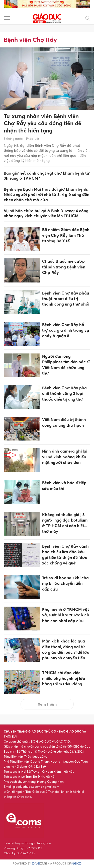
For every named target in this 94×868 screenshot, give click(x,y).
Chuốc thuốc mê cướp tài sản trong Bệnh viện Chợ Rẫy (64, 267)
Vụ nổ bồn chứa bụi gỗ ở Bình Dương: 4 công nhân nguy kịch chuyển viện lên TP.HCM (46, 213)
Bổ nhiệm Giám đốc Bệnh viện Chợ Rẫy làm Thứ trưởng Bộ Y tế (66, 235)
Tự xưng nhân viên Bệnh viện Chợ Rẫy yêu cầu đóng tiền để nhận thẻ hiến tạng (42, 123)
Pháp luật (33, 139)
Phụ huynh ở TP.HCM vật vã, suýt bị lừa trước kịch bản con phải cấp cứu (66, 615)
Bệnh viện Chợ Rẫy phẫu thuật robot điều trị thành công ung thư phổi (66, 299)
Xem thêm (47, 704)
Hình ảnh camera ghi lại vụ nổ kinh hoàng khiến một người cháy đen (65, 457)
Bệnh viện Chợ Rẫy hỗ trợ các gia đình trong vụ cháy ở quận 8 (66, 330)
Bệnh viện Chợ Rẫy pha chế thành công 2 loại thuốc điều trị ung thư (64, 393)
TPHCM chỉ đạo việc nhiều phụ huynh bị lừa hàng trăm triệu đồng (64, 678)
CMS (40, 864)
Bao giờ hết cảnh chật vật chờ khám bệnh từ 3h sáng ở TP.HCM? (47, 176)
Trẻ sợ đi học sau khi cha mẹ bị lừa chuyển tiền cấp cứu (65, 583)
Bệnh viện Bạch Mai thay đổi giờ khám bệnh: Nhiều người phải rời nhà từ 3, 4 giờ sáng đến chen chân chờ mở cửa (46, 194)
